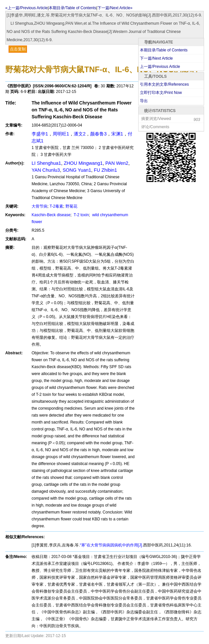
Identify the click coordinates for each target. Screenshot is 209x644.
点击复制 (18, 49)
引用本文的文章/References (164, 84)
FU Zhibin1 (105, 170)
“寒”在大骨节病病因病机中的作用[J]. (112, 545)
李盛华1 (40, 134)
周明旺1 (61, 134)
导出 (144, 101)
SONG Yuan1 (77, 170)
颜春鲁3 (98, 134)
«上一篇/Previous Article (26, 8)
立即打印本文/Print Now (161, 93)
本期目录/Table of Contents (73, 8)
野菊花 (71, 206)
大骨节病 (39, 206)
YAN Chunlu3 (46, 170)
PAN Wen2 (117, 163)
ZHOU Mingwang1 (83, 163)
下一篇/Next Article (156, 58)
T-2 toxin (81, 215)
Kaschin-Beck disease (51, 215)
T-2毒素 (56, 206)
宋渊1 (117, 134)
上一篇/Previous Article (160, 67)
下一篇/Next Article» (115, 8)
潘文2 (80, 134)
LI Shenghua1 (46, 163)
